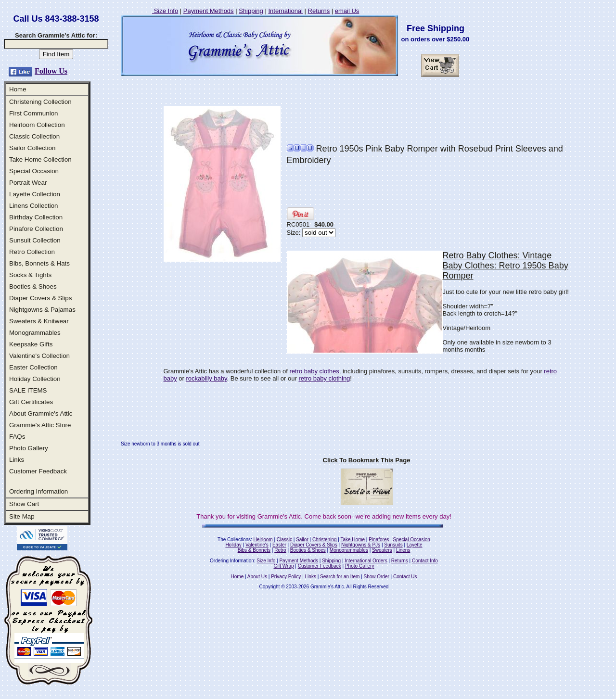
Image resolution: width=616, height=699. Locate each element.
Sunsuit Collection (35, 240)
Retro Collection (32, 252)
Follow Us (51, 71)
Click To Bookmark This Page (367, 460)
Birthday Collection (36, 217)
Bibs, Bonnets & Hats (39, 263)
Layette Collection (35, 194)
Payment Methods (209, 11)
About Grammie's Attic (41, 413)
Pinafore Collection (36, 229)
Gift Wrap (284, 566)
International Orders (366, 561)
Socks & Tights (30, 275)
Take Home (353, 540)
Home (18, 89)
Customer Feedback (38, 471)
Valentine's (257, 545)
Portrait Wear (28, 183)
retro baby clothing (324, 378)
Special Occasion (34, 171)
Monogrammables (35, 333)
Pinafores (379, 540)
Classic (284, 540)
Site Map (22, 516)
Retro (280, 550)
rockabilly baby (207, 378)
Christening (325, 540)
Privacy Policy (286, 577)
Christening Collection (40, 102)
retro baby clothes (314, 371)
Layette (415, 545)
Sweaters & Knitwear (39, 321)
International (285, 11)
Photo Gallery (29, 448)
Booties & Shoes (33, 286)
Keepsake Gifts (31, 344)
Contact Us (405, 577)
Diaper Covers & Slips (40, 298)
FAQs (17, 437)
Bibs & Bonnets (254, 550)
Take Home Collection (40, 159)
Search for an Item (340, 577)
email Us (347, 11)
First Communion (33, 113)
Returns (319, 11)
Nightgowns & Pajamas (42, 310)
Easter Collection (33, 367)
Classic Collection (34, 136)
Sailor (302, 540)
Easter (279, 545)
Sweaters (382, 550)
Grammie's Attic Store (40, 425)
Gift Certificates (31, 402)
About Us (257, 577)
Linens (403, 550)
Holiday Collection (35, 379)
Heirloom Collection (37, 125)
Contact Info (425, 561)
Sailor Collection (32, 148)
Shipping (251, 11)
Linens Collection (34, 206)
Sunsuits (393, 545)
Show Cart (24, 504)
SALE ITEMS (28, 390)
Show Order (376, 577)
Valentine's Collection (39, 356)
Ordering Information (38, 491)
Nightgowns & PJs (361, 545)
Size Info (165, 11)
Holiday (233, 545)
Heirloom (263, 540)
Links (17, 460)
